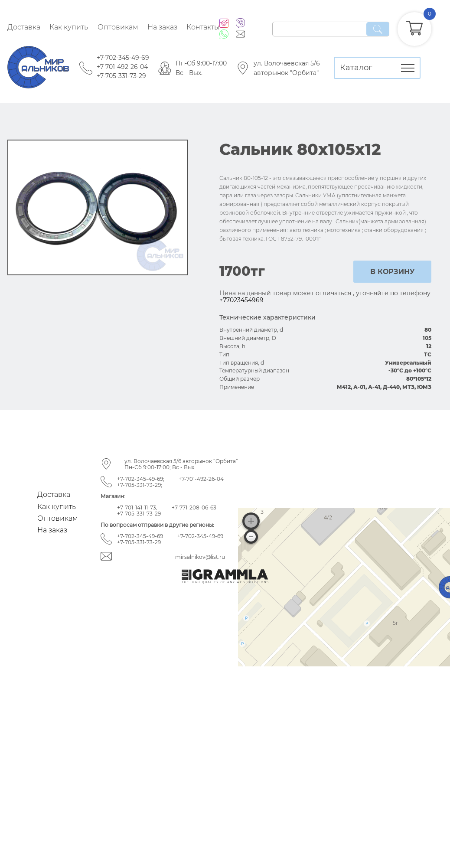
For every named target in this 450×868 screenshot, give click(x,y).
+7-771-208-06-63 (194, 507)
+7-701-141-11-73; (137, 507)
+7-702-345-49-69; (141, 479)
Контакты (203, 27)
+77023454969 (241, 300)
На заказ (162, 27)
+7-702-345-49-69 (123, 58)
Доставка (24, 27)
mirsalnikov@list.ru (200, 557)
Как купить (69, 27)
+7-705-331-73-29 (121, 76)
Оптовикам (118, 27)
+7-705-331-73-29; (140, 485)
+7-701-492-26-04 (122, 67)
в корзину (393, 272)
